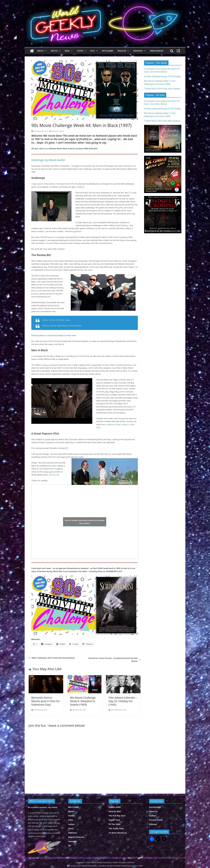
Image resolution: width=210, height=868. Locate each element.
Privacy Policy (156, 820)
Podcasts (73, 833)
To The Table (115, 824)
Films (71, 820)
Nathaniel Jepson (58, 131)
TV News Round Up (118, 833)
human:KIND (115, 807)
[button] (45, 51)
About (40, 51)
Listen (80, 51)
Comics (72, 816)
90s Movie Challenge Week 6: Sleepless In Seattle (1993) (83, 701)
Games (72, 824)
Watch (54, 51)
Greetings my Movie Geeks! (48, 160)
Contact (153, 816)
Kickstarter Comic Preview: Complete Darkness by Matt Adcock (115, 660)
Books (71, 811)
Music (71, 828)
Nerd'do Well (115, 811)
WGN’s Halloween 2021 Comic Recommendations (52, 658)
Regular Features (76, 837)
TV (70, 846)
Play (93, 51)
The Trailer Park (116, 828)
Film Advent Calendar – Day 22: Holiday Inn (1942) (123, 701)
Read (67, 51)
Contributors (155, 807)
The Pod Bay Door (117, 816)
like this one (54, 475)
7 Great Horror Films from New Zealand (162, 89)
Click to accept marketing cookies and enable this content (85, 522)
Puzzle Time (114, 820)
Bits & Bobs (108, 51)
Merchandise (157, 51)
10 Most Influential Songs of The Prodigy (163, 76)
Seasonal (138, 51)
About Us (153, 811)
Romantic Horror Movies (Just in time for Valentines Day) (46, 701)
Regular (122, 51)
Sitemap (153, 824)
